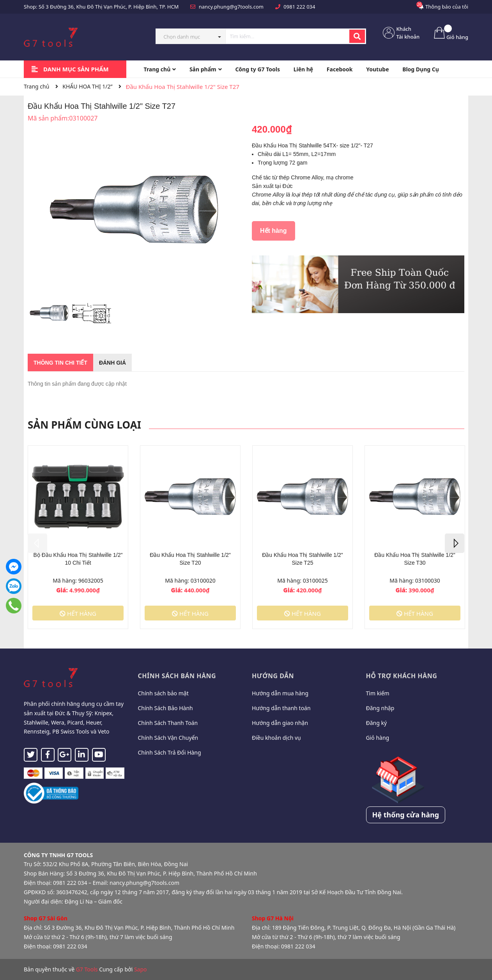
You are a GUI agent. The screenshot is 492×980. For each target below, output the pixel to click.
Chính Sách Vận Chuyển (168, 738)
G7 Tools (87, 969)
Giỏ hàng (378, 738)
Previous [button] (37, 543)
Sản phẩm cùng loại (84, 425)
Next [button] (455, 543)
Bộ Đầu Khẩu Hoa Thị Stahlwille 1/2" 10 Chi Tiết (78, 559)
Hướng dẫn (273, 676)
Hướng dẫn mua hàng (280, 693)
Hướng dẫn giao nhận (280, 723)
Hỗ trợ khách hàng (402, 676)
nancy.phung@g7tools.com (231, 7)
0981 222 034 (299, 7)
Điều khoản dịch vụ (276, 738)
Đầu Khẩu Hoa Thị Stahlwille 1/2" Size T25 (303, 559)
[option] (49, 315)
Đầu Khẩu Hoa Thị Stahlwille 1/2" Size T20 (190, 559)
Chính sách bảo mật (163, 693)
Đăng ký (377, 723)
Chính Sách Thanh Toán (168, 723)
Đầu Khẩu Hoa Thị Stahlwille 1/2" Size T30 (415, 559)
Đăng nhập (380, 708)
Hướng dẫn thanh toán (281, 708)
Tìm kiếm (378, 693)
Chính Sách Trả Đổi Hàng (170, 752)
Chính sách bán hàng (177, 676)
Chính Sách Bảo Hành (165, 708)
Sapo (141, 969)
